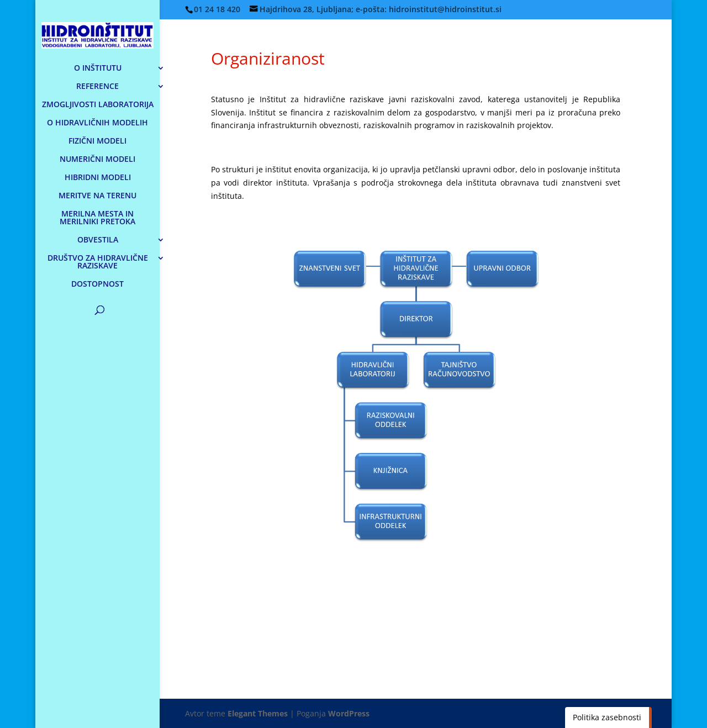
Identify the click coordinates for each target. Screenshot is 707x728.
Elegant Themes (258, 713)
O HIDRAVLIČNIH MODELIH (97, 123)
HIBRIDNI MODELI (98, 178)
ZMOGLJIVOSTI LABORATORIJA (98, 105)
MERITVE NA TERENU (97, 196)
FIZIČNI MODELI (97, 141)
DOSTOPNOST (97, 284)
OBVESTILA (98, 240)
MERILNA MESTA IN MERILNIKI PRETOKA (97, 218)
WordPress (349, 713)
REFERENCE (97, 87)
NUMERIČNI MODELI (97, 160)
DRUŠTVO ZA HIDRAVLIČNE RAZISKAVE (98, 262)
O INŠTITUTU (98, 68)
